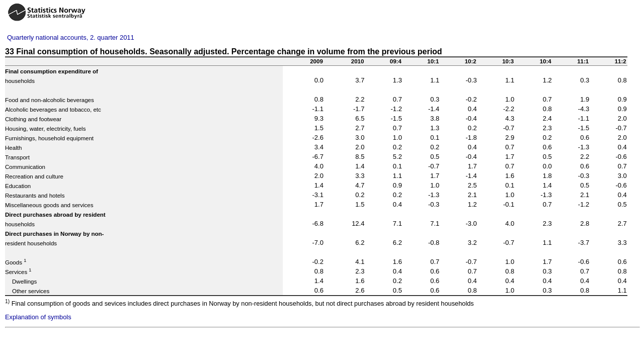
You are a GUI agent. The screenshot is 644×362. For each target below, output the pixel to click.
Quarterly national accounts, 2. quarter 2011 (71, 37)
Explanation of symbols (38, 317)
